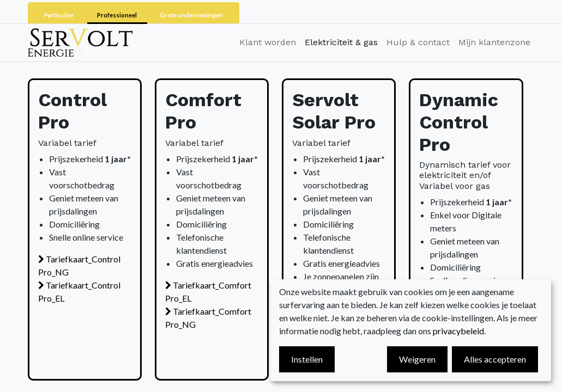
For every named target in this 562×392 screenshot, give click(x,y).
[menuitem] (268, 42)
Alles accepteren (495, 359)
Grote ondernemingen (191, 15)
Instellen (307, 359)
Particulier (60, 15)
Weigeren (417, 359)
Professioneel (117, 15)
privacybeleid (458, 331)
